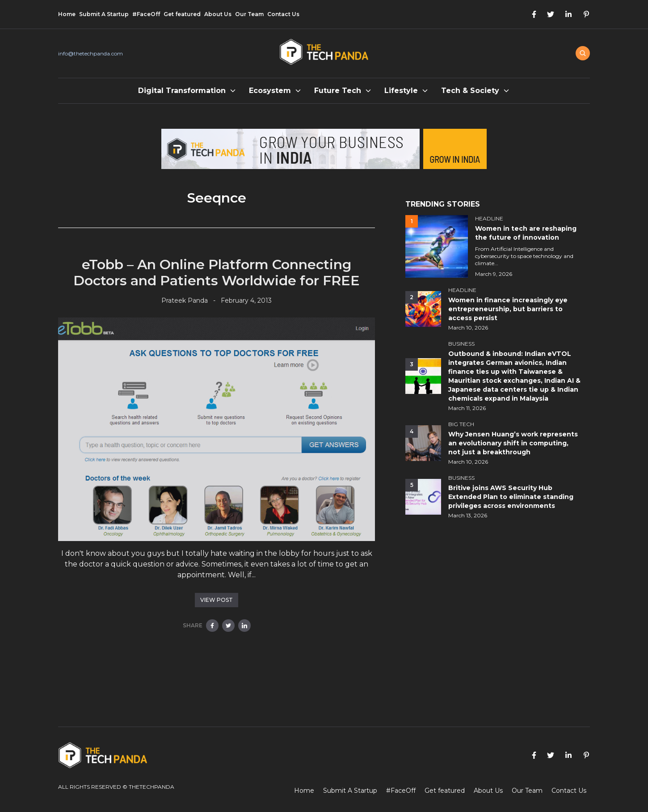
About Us (218, 14)
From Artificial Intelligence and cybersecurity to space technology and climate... (524, 256)
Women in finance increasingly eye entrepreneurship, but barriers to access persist (508, 309)
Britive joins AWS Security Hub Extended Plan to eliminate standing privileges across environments (511, 497)
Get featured (182, 14)
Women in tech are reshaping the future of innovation (526, 233)
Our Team (249, 14)
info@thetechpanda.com (90, 53)
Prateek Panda (185, 300)
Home (67, 14)
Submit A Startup (104, 14)
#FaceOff (146, 14)
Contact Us (283, 14)
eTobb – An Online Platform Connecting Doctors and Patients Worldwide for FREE (217, 273)
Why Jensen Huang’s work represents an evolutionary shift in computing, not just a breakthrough (513, 443)
